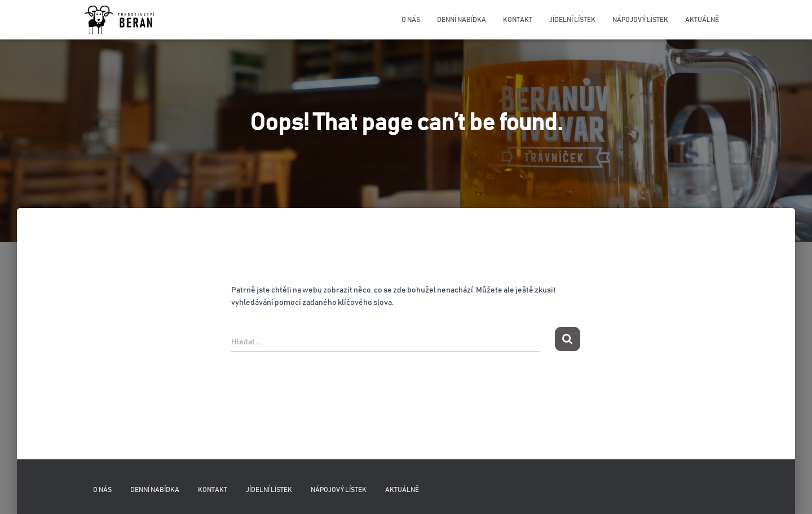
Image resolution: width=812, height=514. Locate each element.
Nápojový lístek (640, 20)
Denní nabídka (462, 20)
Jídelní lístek (572, 20)
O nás (411, 20)
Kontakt (518, 20)
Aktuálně (702, 20)
